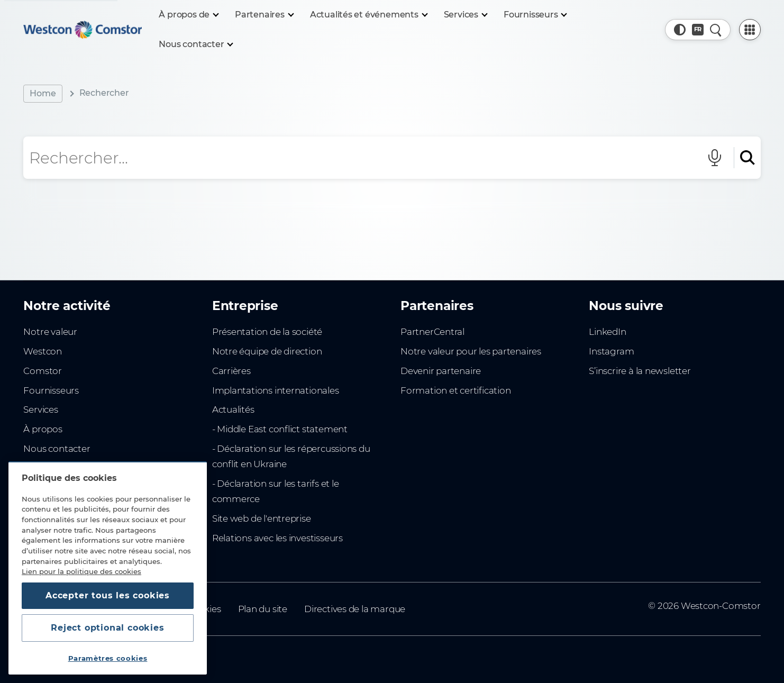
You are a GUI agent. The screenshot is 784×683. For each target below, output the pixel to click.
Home (43, 93)
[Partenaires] (264, 15)
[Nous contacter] (195, 44)
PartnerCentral (432, 332)
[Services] (465, 15)
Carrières (231, 371)
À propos (43, 429)
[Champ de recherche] (347, 158)
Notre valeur (50, 332)
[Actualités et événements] (368, 15)
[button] (680, 30)
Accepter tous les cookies (108, 595)
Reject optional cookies (107, 628)
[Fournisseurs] (535, 15)
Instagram (611, 351)
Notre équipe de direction (267, 351)
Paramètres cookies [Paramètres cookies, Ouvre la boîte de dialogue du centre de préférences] (108, 658)
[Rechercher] (744, 158)
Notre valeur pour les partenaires (471, 351)
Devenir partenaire (441, 371)
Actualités (233, 409)
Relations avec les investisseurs (277, 538)
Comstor (43, 371)
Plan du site (263, 609)
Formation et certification (455, 390)
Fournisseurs (51, 390)
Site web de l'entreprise (262, 518)
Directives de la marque (355, 609)
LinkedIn (607, 332)
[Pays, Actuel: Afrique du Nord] (698, 30)
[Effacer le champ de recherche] (685, 158)
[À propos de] (188, 15)
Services (40, 409)
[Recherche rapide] (716, 30)
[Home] (83, 30)
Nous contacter (57, 449)
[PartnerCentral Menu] (750, 30)
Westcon (43, 351)
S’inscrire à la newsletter (640, 371)
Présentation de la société (267, 332)
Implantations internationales (276, 390)
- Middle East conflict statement (280, 429)
